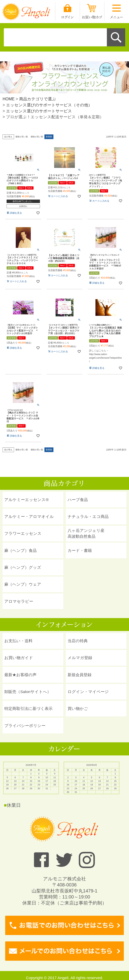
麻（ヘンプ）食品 (20, 550)
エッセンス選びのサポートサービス (39, 111)
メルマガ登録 (80, 658)
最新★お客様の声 (20, 675)
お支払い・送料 (18, 641)
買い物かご (78, 709)
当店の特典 (78, 641)
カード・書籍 (80, 550)
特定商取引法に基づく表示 (28, 709)
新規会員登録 (80, 675)
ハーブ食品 (78, 500)
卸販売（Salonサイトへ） (28, 692)
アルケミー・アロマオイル (29, 517)
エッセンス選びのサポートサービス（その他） (49, 105)
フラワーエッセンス (23, 533)
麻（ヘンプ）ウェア (23, 584)
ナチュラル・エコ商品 (88, 517)
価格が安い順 (22, 137)
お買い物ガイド (19, 658)
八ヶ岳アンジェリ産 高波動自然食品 (86, 533)
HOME (9, 99)
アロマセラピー (19, 601)
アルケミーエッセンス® (26, 500)
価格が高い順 (37, 137)
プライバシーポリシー (25, 726)
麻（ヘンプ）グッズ (23, 567)
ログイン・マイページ (88, 692)
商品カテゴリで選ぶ (38, 99)
